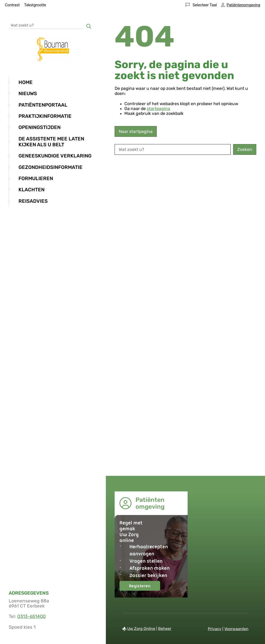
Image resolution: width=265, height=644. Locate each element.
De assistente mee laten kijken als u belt (51, 142)
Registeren (145, 587)
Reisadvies (33, 201)
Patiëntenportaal (43, 105)
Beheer (165, 629)
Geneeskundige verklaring (55, 156)
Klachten (32, 190)
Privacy (215, 629)
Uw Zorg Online (141, 629)
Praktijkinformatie (45, 116)
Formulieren (36, 178)
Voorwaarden (236, 629)
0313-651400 (32, 616)
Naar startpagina (136, 131)
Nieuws (28, 93)
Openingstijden (40, 127)
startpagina (158, 109)
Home (26, 82)
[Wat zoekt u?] (46, 25)
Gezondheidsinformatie (50, 167)
